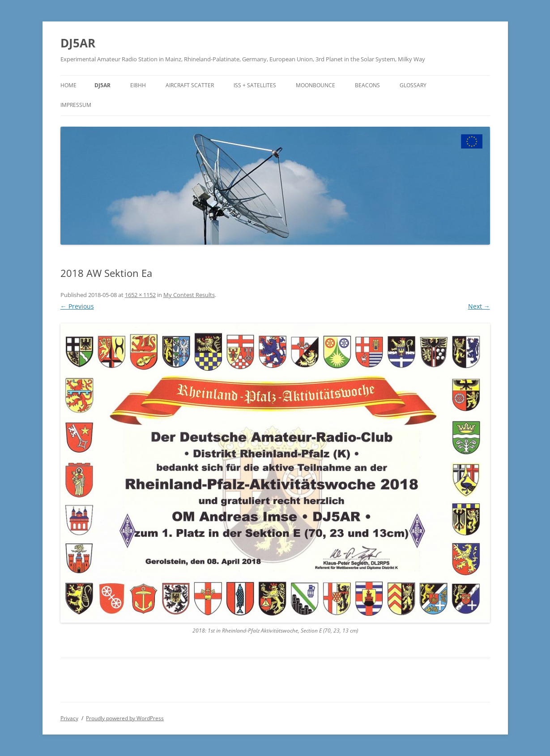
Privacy (69, 718)
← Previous (77, 306)
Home (68, 85)
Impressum (76, 105)
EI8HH (138, 85)
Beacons (367, 85)
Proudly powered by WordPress (125, 718)
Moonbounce (316, 85)
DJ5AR (78, 43)
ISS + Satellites (255, 85)
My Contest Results (189, 295)
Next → (479, 306)
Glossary (413, 85)
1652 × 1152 (140, 295)
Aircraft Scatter (190, 85)
